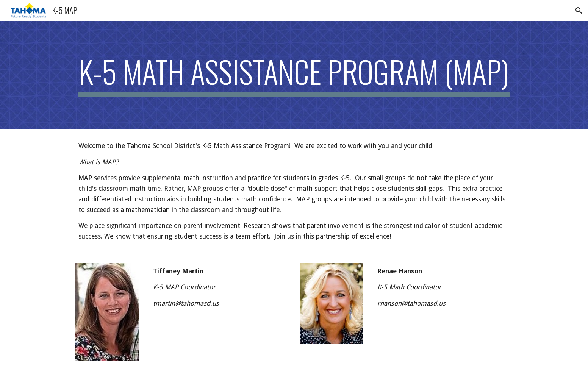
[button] (579, 11)
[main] (294, 75)
